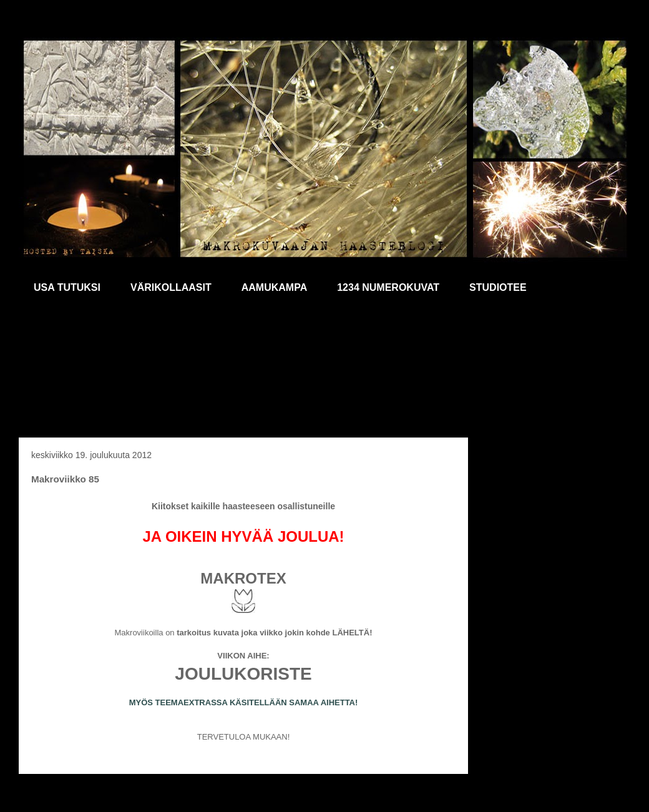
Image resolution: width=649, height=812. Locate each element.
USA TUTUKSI (67, 287)
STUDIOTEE (498, 287)
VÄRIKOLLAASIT (171, 287)
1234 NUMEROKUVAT (388, 287)
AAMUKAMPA (274, 287)
